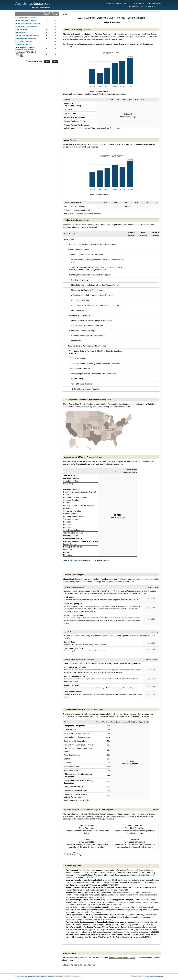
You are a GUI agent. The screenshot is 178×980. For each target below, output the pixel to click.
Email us (141, 3)
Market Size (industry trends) (26, 21)
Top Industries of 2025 (153, 6)
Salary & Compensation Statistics (27, 35)
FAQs (133, 3)
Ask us (132, 958)
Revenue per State (22, 29)
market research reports (119, 958)
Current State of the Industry (26, 18)
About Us (32, 976)
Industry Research (135, 6)
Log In (108, 3)
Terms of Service (21, 976)
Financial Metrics (21, 32)
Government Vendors (23, 44)
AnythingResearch (77, 560)
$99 (47, 61)
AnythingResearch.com (155, 976)
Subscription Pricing (121, 3)
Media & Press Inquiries (44, 976)
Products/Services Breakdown (26, 26)
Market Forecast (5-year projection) (28, 24)
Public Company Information (26, 38)
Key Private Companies (24, 41)
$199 (55, 61)
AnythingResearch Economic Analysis (85, 213)
